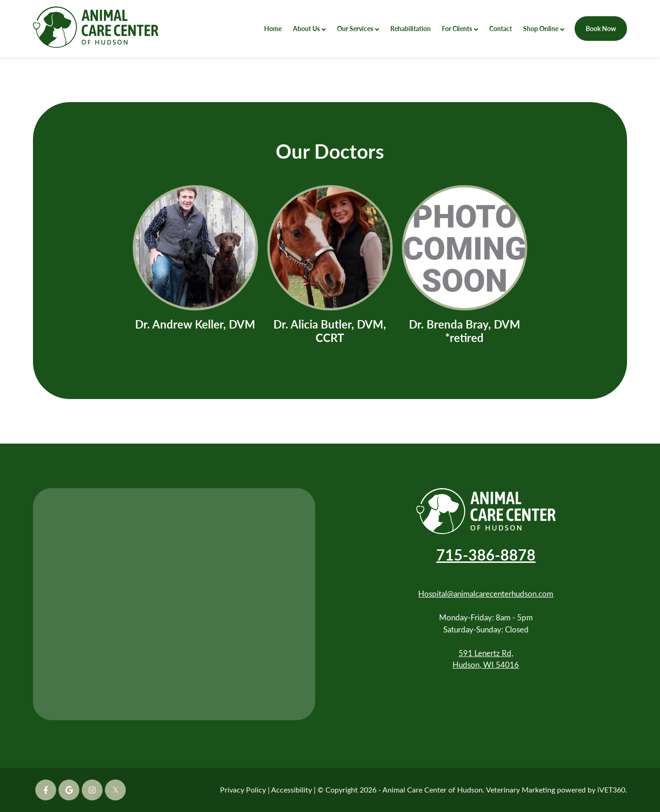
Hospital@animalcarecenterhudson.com (486, 594)
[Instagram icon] (92, 790)
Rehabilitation (411, 28)
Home (273, 28)
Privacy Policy (243, 789)
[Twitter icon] (115, 790)
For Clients (457, 28)
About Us (306, 28)
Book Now (601, 28)
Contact (501, 28)
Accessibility (291, 789)
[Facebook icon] (46, 790)
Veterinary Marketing (521, 789)
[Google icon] (69, 790)
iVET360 (611, 789)
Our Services (355, 28)
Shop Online (541, 28)
